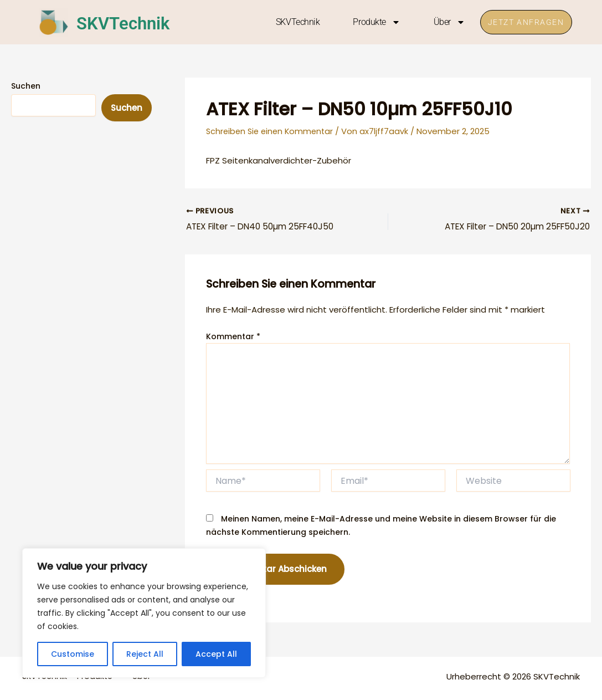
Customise (73, 654)
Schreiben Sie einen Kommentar (272, 131)
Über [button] (442, 22)
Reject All (145, 654)
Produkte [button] (370, 22)
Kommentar (233, 338)
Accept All (216, 654)
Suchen (26, 86)
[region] (144, 613)
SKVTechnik (134, 22)
